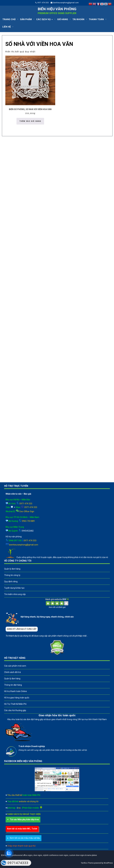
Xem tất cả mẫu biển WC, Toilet (22, 829)
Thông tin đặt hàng (13, 685)
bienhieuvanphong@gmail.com (66, 3)
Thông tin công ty (12, 575)
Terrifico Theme (87, 863)
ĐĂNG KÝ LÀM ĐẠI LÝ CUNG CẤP (22, 629)
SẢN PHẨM (26, 19)
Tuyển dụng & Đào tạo (14, 588)
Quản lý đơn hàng (12, 569)
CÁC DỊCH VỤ (44, 19)
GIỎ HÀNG (63, 19)
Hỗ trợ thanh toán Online (16, 691)
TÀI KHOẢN (78, 19)
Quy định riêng (11, 582)
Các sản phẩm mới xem (15, 666)
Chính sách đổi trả (12, 672)
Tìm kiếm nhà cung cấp (15, 594)
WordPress (108, 863)
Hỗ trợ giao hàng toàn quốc (17, 698)
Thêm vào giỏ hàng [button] (30, 121)
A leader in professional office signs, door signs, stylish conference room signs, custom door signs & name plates (50, 855)
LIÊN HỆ (7, 27)
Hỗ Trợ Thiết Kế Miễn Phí (15, 704)
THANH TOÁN (96, 19)
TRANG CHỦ (9, 19)
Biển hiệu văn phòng (57, 9)
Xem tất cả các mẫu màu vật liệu (25, 838)
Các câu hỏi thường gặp (15, 710)
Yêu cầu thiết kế (24, 795)
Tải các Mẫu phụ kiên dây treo (24, 819)
